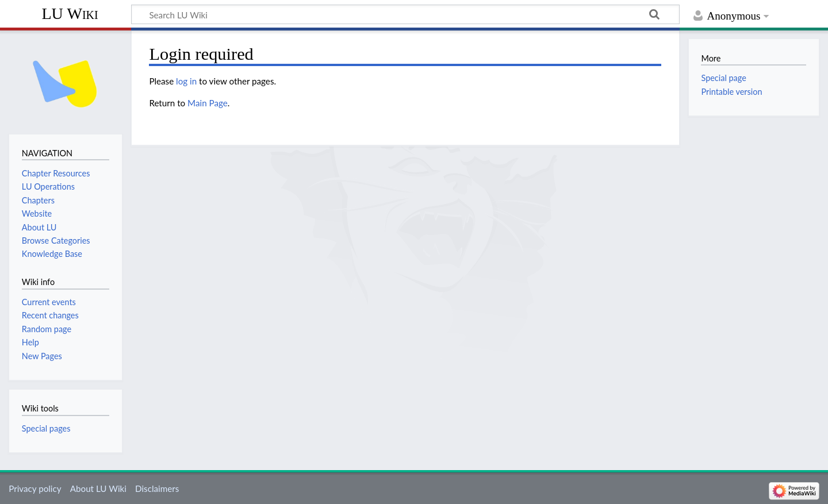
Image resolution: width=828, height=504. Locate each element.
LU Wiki (70, 14)
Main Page (208, 103)
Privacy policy (35, 488)
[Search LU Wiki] (405, 14)
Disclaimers (157, 488)
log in (186, 81)
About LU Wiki (98, 488)
